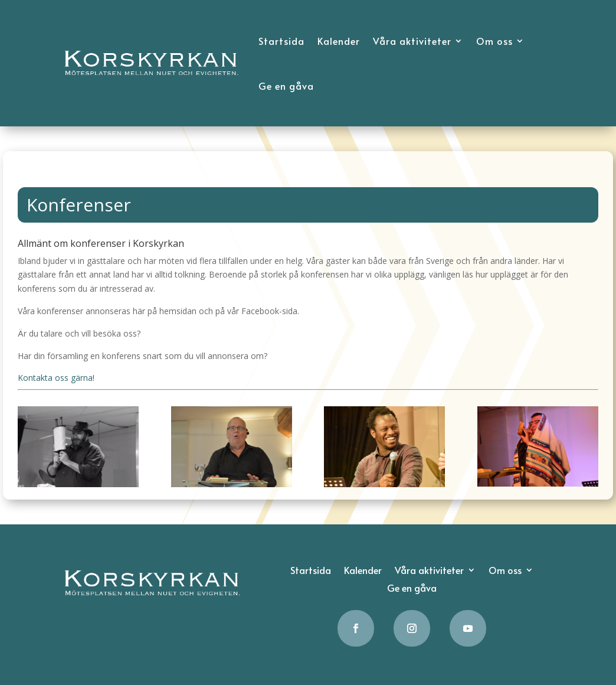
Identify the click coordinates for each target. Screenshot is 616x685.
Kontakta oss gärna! (56, 378)
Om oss (494, 41)
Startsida (281, 41)
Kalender (339, 41)
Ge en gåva (286, 86)
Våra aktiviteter (412, 41)
